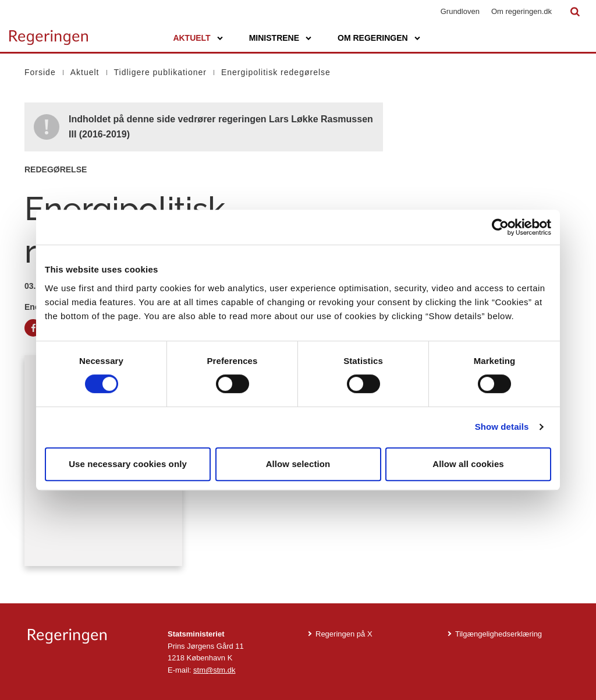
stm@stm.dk (214, 670)
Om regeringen (373, 38)
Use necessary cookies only (128, 464)
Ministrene (274, 38)
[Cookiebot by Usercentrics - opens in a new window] (500, 227)
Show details (502, 427)
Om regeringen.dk (521, 11)
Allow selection (298, 464)
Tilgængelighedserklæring (499, 634)
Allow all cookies (468, 464)
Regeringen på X (344, 634)
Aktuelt (191, 38)
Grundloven (460, 11)
